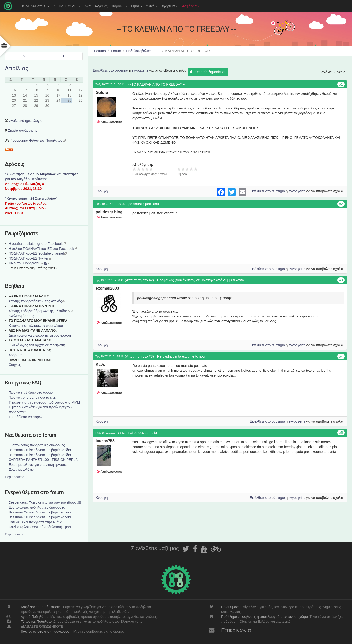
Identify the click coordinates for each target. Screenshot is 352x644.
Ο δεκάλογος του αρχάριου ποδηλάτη (37, 345)
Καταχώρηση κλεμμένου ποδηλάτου (36, 326)
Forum (116, 51)
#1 (341, 84)
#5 (341, 433)
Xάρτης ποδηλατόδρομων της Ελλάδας (39, 311)
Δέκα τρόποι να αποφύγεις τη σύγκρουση (40, 335)
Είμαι (137, 6)
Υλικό (152, 6)
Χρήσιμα (170, 6)
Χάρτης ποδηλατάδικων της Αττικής (37, 301)
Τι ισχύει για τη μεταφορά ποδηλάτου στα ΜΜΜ (44, 402)
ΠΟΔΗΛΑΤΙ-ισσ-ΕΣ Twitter (30, 258)
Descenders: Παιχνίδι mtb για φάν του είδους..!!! (45, 502)
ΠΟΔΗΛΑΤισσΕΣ (35, 6)
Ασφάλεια (191, 6)
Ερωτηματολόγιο (21, 469)
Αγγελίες (101, 6)
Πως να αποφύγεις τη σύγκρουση (46, 631)
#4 (341, 356)
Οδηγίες (15, 365)
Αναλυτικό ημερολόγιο (26, 121)
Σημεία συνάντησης (23, 131)
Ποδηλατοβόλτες (139, 51)
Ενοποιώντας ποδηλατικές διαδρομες (37, 445)
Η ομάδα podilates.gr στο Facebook (37, 244)
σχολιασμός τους (21, 316)
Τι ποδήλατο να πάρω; (26, 417)
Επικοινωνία (236, 630)
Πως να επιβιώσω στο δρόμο (31, 393)
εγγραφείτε (140, 70)
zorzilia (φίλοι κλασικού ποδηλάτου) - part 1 (41, 527)
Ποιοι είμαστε (231, 607)
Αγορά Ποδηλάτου (35, 617)
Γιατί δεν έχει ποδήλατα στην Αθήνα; (36, 522)
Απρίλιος (17, 68)
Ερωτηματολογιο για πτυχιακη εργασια (38, 465)
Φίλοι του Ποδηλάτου (26, 263)
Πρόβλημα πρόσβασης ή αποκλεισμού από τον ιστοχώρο (264, 617)
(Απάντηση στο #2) (139, 280)
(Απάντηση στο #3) (139, 356)
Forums (100, 51)
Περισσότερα (15, 477)
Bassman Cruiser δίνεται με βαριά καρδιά (40, 450)
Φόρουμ (119, 6)
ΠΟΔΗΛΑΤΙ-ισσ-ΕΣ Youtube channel (38, 253)
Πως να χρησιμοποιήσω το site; (32, 397)
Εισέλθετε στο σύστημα (110, 70)
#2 (341, 204)
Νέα (88, 6)
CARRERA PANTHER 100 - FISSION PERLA (43, 460)
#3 (341, 280)
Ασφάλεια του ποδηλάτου (40, 607)
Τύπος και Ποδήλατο (36, 622)
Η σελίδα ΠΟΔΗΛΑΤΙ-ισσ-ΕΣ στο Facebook (43, 249)
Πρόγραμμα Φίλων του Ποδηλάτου (38, 140)
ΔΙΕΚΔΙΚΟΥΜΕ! (67, 6)
